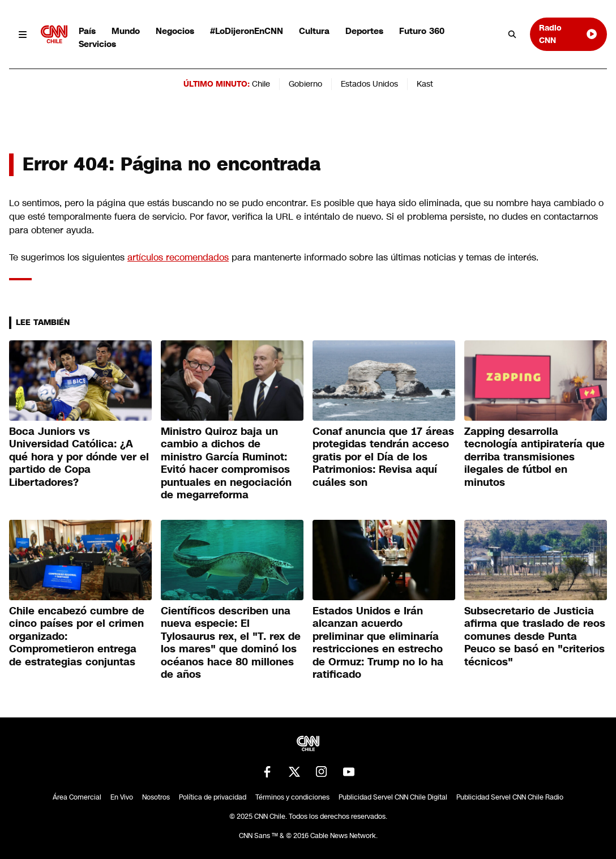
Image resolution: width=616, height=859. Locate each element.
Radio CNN (568, 34)
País (87, 31)
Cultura (314, 31)
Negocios (175, 31)
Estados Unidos (369, 84)
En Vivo (122, 797)
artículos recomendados (178, 257)
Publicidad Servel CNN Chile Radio (510, 797)
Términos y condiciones (292, 797)
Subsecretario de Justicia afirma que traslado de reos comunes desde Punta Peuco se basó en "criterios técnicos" (535, 636)
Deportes (364, 31)
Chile (261, 84)
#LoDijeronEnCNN (247, 31)
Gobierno (305, 84)
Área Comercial (77, 797)
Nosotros (156, 797)
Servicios (97, 44)
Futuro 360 (422, 31)
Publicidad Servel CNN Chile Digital (393, 797)
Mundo (126, 31)
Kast (425, 84)
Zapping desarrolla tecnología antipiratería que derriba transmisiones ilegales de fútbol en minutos (534, 457)
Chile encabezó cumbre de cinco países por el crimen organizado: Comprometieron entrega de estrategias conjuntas (77, 636)
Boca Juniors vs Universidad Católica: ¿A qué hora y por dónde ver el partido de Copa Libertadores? (79, 457)
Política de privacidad (213, 797)
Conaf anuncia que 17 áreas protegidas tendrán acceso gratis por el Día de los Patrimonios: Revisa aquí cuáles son (383, 457)
